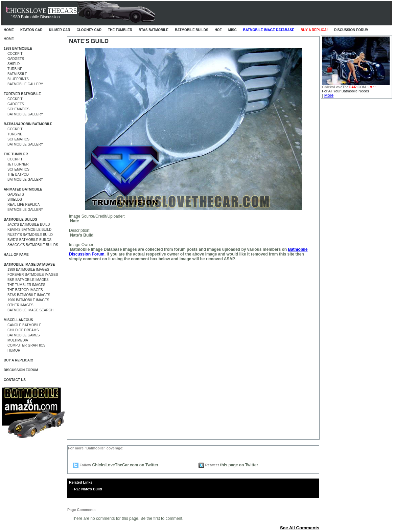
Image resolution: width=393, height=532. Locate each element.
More (329, 95)
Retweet (212, 465)
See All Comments (300, 528)
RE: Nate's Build (88, 489)
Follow (85, 465)
